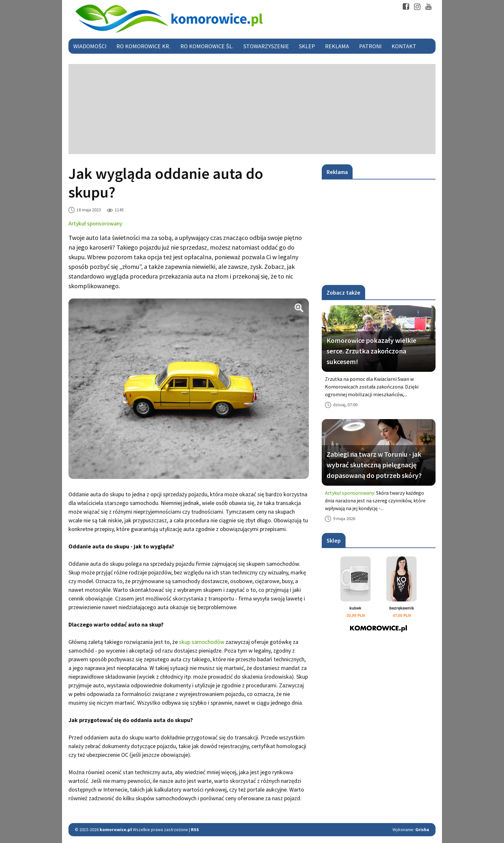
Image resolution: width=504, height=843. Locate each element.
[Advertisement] (252, 109)
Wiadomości (90, 46)
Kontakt (404, 46)
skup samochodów (202, 642)
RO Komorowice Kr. (143, 46)
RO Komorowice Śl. (207, 46)
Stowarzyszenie (266, 46)
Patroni (370, 46)
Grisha (422, 829)
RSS (195, 829)
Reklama (337, 46)
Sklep (307, 46)
